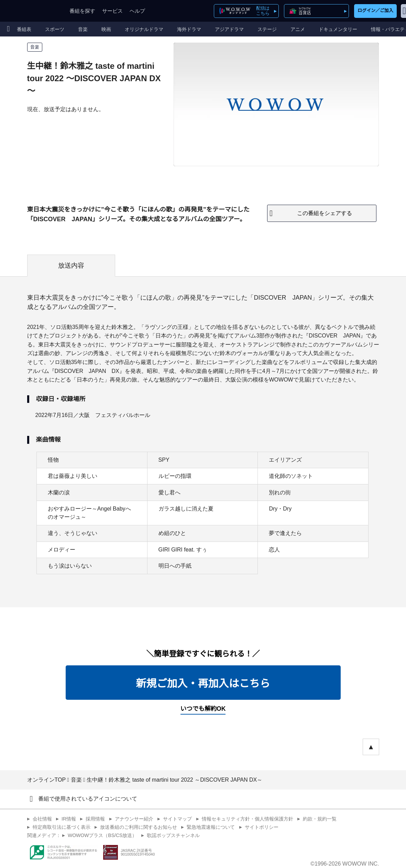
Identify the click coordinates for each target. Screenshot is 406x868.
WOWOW (30, 11)
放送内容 (71, 265)
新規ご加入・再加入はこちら (203, 683)
